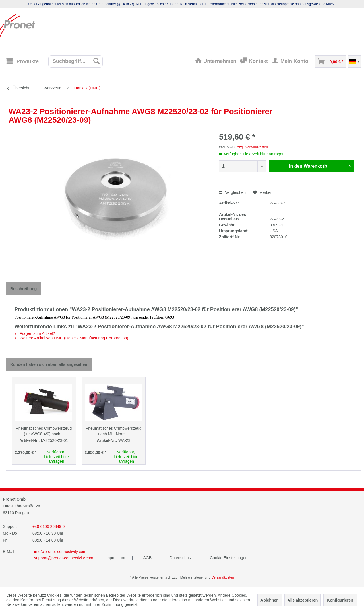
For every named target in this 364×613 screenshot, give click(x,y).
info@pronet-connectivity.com (60, 552)
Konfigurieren (340, 600)
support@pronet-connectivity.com (64, 558)
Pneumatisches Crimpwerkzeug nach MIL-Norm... (114, 431)
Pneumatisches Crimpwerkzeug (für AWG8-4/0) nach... (44, 431)
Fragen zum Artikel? (35, 333)
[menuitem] (24, 61)
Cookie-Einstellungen (229, 558)
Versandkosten (223, 577)
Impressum (116, 558)
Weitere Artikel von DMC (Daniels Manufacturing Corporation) (71, 338)
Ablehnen (270, 600)
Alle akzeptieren (303, 600)
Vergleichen (232, 192)
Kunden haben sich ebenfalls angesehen (49, 364)
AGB (148, 558)
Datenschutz (181, 558)
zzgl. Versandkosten (253, 147)
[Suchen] (96, 61)
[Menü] (22, 61)
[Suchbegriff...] (76, 61)
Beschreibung (23, 289)
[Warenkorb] (331, 61)
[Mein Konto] (291, 61)
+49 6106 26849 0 (48, 526)
